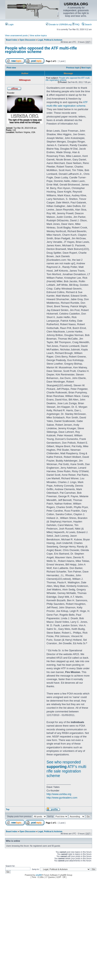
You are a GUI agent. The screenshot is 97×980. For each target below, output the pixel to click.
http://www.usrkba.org (59, 794)
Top (8, 809)
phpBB (39, 875)
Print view (11, 68)
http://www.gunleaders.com (62, 798)
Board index (12, 40)
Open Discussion (28, 40)
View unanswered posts (16, 35)
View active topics (38, 35)
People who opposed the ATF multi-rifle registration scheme (41, 50)
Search (87, 24)
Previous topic (73, 68)
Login (9, 24)
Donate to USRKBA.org (59, 24)
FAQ (76, 24)
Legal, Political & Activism (50, 40)
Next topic (86, 68)
